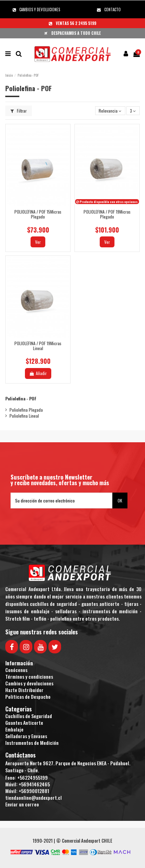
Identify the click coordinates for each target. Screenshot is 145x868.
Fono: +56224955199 (27, 777)
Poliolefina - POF (21, 398)
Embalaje (14, 729)
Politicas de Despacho (28, 696)
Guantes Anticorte (24, 723)
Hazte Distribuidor (24, 690)
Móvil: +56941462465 (28, 784)
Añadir (38, 373)
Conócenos (16, 670)
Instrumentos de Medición (32, 743)
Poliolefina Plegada (26, 410)
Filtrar (19, 111)
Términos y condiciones (29, 676)
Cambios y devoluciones (29, 683)
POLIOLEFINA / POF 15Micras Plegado (38, 214)
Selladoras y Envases (26, 736)
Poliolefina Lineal (24, 416)
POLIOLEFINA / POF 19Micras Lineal (38, 346)
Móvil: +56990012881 (27, 791)
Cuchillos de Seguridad (29, 716)
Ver (38, 242)
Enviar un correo (22, 804)
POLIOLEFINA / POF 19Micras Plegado (107, 214)
